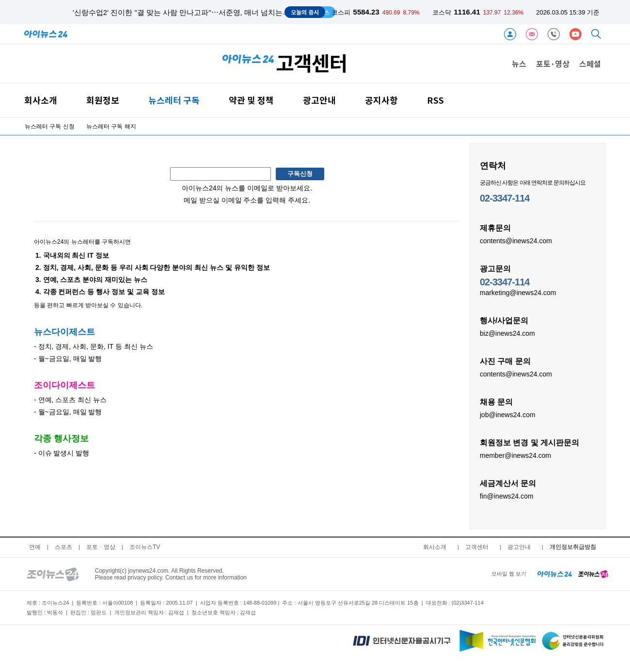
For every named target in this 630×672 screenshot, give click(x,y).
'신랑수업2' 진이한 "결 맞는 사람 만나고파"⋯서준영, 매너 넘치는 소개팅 (189, 12)
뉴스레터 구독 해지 (111, 126)
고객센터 (477, 547)
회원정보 (103, 100)
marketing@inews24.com (518, 292)
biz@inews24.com (507, 333)
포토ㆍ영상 (101, 547)
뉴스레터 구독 (174, 100)
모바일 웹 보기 (509, 574)
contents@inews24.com (516, 240)
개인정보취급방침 (573, 547)
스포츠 (63, 547)
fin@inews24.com (507, 496)
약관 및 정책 (251, 100)
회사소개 (41, 100)
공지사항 (381, 100)
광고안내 (319, 100)
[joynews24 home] (593, 574)
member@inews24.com (515, 455)
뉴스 (519, 63)
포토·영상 (553, 63)
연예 (35, 547)
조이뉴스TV (145, 547)
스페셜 (590, 63)
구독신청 (300, 174)
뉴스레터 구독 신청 (50, 126)
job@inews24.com (508, 414)
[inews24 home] (555, 574)
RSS (435, 100)
